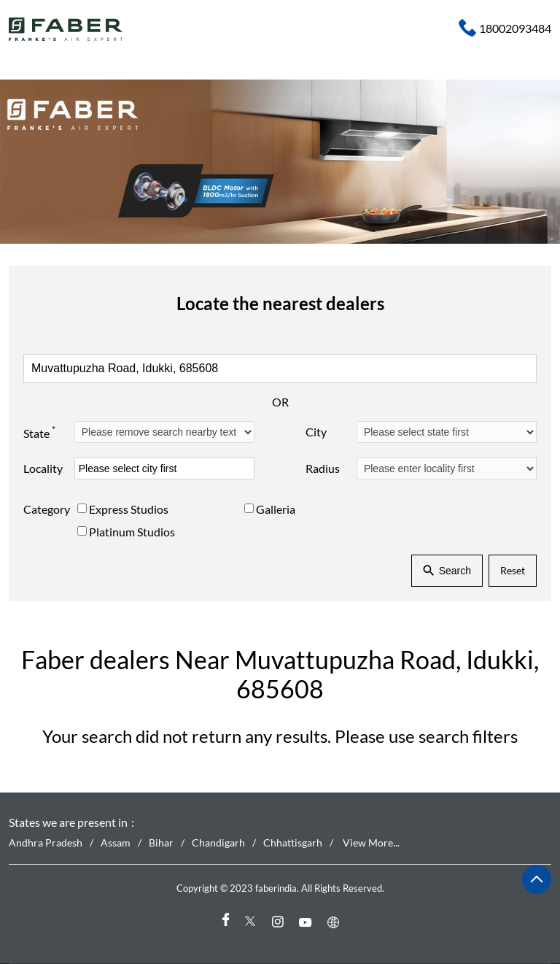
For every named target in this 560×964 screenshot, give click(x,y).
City (316, 432)
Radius (323, 468)
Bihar (161, 842)
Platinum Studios (132, 532)
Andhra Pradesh (46, 842)
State (39, 431)
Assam (116, 842)
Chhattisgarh (293, 842)
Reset (513, 570)
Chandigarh (218, 842)
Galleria (276, 509)
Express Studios (129, 509)
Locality (43, 468)
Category (47, 509)
